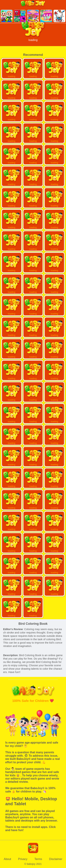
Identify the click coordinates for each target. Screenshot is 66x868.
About (7, 859)
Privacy (23, 859)
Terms (38, 859)
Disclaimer (56, 859)
